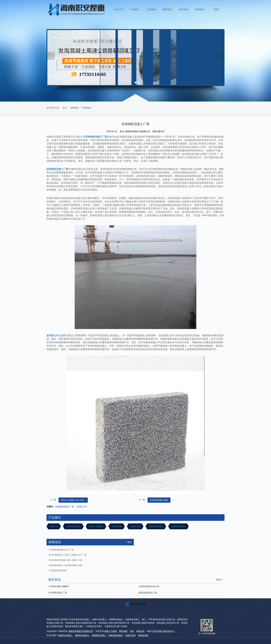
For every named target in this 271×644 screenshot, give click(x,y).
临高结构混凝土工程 (148, 593)
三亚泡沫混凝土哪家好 (59, 586)
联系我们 (200, 10)
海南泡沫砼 (117, 526)
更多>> (219, 580)
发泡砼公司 (82, 507)
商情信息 (87, 108)
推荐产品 (54, 526)
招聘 (216, 10)
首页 (102, 10)
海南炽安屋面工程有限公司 (81, 631)
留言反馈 (184, 10)
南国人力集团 (111, 631)
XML (132, 631)
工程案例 (151, 10)
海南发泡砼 (135, 526)
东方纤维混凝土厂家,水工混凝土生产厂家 (67, 555)
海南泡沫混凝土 (73, 526)
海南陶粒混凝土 (178, 526)
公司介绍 (118, 10)
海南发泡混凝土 (96, 526)
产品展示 (135, 10)
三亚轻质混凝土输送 (58, 570)
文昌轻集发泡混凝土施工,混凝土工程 (65, 560)
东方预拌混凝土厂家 (58, 593)
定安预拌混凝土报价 (159, 500)
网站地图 (123, 631)
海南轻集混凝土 (156, 526)
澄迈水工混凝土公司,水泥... (73, 500)
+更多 (129, 542)
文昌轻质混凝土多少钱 (149, 586)
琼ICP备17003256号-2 (164, 631)
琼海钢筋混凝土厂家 (65, 507)
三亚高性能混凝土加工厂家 (61, 550)
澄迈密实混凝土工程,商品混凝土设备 (65, 565)
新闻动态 (167, 10)
